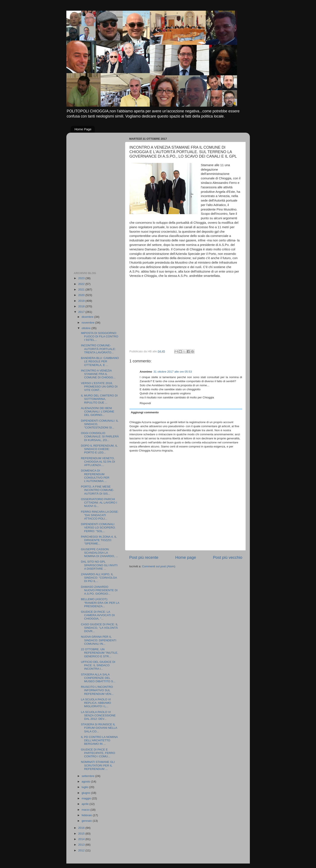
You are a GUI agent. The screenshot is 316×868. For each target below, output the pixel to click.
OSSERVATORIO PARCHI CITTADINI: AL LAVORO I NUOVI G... (99, 503)
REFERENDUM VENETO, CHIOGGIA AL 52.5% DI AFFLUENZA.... (98, 462)
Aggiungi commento (145, 412)
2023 (82, 278)
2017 (82, 312)
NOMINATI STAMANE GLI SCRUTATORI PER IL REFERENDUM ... (98, 765)
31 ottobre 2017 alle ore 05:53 (173, 372)
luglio (85, 787)
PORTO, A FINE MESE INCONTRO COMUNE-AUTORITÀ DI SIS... (97, 490)
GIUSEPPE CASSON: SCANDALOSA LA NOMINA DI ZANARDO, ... (99, 553)
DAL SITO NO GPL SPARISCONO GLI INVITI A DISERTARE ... (99, 565)
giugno (86, 793)
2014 (82, 839)
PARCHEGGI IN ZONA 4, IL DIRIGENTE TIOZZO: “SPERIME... (99, 540)
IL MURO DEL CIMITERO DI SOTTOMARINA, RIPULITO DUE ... (99, 399)
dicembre (88, 317)
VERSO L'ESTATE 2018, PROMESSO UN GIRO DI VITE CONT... (99, 387)
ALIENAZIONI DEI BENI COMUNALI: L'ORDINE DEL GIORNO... (98, 412)
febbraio (87, 815)
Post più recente (144, 557)
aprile (86, 804)
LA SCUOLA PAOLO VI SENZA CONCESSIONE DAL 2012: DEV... (98, 715)
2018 (82, 306)
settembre (89, 776)
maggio (87, 798)
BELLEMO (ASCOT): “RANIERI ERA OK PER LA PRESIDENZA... (100, 603)
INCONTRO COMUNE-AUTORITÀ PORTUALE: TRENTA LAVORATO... (98, 349)
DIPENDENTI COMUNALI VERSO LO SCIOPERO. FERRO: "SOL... (98, 528)
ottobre (87, 328)
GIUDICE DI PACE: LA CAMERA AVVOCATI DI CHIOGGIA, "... (98, 615)
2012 (82, 850)
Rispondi (145, 403)
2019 (82, 301)
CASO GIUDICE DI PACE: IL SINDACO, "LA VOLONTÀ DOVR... (99, 628)
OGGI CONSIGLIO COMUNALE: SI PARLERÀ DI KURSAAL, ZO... (100, 436)
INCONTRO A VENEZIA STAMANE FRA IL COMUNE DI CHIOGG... (98, 374)
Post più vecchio (228, 557)
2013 (82, 845)
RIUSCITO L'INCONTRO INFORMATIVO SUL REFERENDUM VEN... (97, 690)
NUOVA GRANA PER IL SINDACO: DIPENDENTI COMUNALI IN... (99, 640)
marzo (86, 810)
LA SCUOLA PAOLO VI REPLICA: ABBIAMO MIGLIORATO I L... (96, 703)
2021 (82, 290)
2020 (82, 295)
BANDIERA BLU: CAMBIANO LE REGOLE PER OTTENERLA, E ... (100, 361)
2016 (82, 828)
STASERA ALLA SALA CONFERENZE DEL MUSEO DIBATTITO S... (98, 678)
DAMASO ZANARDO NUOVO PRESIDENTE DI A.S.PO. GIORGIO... (99, 590)
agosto (86, 782)
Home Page (83, 129)
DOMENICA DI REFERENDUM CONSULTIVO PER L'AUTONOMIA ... (95, 476)
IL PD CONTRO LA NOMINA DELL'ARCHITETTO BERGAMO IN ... (99, 740)
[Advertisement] (91, 200)
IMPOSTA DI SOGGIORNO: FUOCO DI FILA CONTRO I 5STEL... (100, 336)
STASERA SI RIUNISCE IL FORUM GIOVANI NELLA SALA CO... (99, 728)
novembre (89, 323)
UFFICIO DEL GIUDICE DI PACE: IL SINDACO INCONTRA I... (98, 665)
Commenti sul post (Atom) (159, 566)
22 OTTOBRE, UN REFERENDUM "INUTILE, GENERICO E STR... (99, 653)
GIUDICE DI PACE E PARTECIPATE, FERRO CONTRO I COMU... (98, 753)
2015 (82, 834)
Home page (186, 557)
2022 (82, 284)
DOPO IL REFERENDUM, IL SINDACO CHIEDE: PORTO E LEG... (99, 449)
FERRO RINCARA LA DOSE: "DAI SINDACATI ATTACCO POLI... (100, 515)
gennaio (87, 821)
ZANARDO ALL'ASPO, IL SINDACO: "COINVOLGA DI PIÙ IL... (99, 578)
